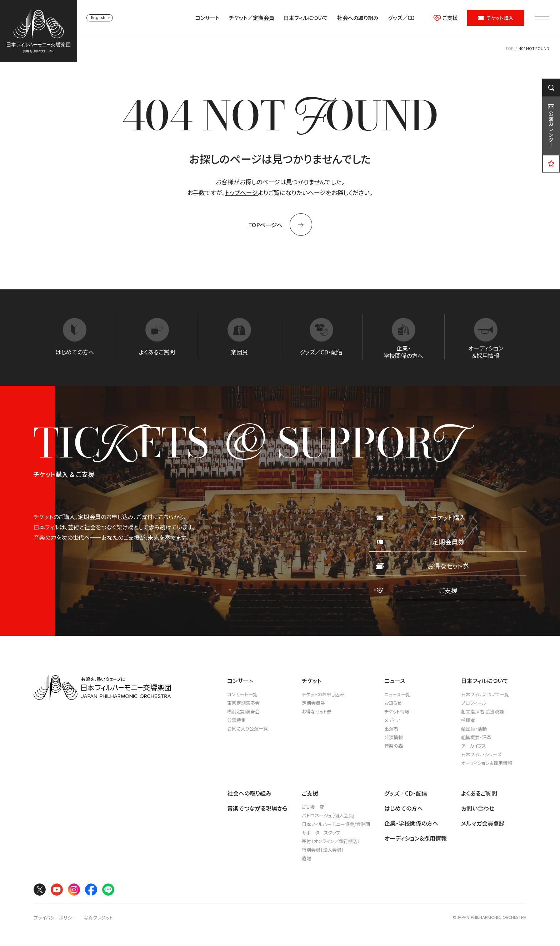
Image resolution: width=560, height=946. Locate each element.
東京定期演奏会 (243, 703)
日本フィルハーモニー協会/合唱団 (336, 824)
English (98, 18)
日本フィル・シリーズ (481, 754)
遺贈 (306, 858)
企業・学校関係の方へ (411, 823)
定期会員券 (313, 703)
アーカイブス (474, 746)
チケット (312, 681)
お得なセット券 (317, 711)
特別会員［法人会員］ (323, 850)
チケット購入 (496, 18)
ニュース (395, 681)
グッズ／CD (401, 18)
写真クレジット (98, 918)
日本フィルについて (306, 18)
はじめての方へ (404, 808)
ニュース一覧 (397, 694)
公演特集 (236, 720)
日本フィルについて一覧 (485, 694)
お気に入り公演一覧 (247, 729)
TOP (509, 48)
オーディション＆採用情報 (487, 763)
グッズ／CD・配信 (406, 793)
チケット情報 (397, 711)
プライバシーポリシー (55, 918)
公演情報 (394, 737)
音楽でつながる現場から (257, 808)
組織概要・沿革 (476, 737)
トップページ (241, 192)
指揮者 (468, 720)
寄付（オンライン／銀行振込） (331, 841)
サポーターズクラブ (321, 833)
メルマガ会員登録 (483, 823)
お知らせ (393, 703)
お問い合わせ (478, 808)
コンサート (207, 18)
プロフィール (474, 703)
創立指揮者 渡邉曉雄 (482, 711)
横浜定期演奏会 (243, 711)
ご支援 (446, 18)
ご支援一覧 (313, 807)
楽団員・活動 (474, 729)
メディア (392, 720)
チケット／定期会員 (252, 18)
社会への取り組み (358, 18)
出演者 (391, 729)
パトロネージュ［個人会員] (328, 815)
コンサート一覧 (242, 694)
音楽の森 (394, 746)
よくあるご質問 (479, 793)
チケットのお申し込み (323, 694)
